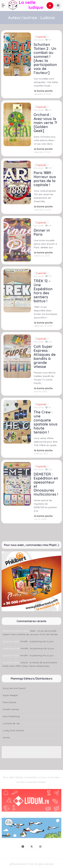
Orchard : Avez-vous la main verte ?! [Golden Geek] (45, 123)
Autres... (7, 737)
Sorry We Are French (14, 688)
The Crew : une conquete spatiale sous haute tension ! (46, 422)
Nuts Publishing (11, 716)
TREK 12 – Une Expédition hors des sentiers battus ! (43, 291)
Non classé (39, 40)
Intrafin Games (11, 709)
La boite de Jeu (11, 723)
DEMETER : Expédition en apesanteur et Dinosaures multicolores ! (46, 484)
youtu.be (42, 37)
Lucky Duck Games (13, 730)
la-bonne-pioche (43, 91)
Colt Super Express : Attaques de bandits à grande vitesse (45, 357)
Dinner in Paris (42, 232)
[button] (5, 6)
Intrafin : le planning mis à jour (37, 641)
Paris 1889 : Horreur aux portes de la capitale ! (45, 179)
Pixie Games (9, 702)
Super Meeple (10, 695)
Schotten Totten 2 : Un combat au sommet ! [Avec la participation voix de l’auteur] (45, 59)
